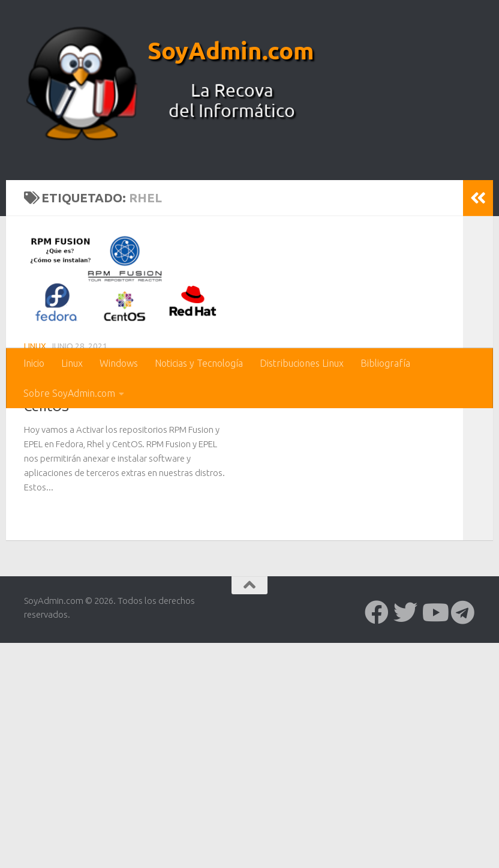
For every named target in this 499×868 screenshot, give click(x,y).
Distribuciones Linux (302, 363)
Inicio (34, 363)
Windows (119, 363)
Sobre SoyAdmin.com (69, 393)
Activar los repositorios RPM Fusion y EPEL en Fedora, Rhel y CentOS (119, 614)
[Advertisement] (249, 258)
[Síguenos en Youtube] (434, 840)
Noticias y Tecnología (199, 363)
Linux (72, 363)
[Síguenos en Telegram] (463, 840)
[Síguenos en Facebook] (377, 840)
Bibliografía (385, 363)
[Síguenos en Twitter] (405, 840)
